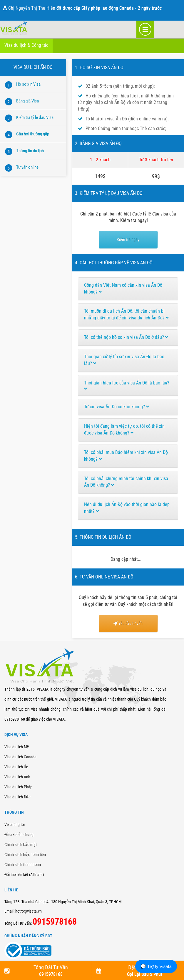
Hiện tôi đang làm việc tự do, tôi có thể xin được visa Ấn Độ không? (124, 430)
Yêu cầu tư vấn (128, 624)
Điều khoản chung (19, 835)
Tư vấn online (27, 167)
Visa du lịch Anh (17, 777)
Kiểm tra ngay (128, 240)
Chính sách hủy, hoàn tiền (25, 855)
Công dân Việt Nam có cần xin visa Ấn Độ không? (123, 288)
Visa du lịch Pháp (18, 787)
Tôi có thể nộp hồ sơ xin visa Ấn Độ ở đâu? (126, 337)
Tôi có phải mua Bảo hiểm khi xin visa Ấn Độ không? (126, 456)
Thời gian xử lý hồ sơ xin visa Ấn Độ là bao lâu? (124, 360)
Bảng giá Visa (27, 101)
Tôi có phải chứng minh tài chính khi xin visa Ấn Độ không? (126, 482)
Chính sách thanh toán (23, 865)
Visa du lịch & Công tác (26, 45)
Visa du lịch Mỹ (17, 747)
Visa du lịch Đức (17, 797)
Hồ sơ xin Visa (28, 84)
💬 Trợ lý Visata (156, 966)
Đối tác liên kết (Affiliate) (24, 875)
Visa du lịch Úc (16, 767)
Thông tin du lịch (30, 151)
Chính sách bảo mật (21, 845)
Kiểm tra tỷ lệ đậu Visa (35, 117)
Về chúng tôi (15, 825)
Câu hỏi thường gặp (33, 134)
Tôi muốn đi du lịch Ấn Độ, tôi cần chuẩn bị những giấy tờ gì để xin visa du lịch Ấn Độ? (126, 314)
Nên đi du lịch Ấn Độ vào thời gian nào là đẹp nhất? (127, 508)
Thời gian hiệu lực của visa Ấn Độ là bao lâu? (127, 386)
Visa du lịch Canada (20, 757)
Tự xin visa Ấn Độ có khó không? (117, 407)
